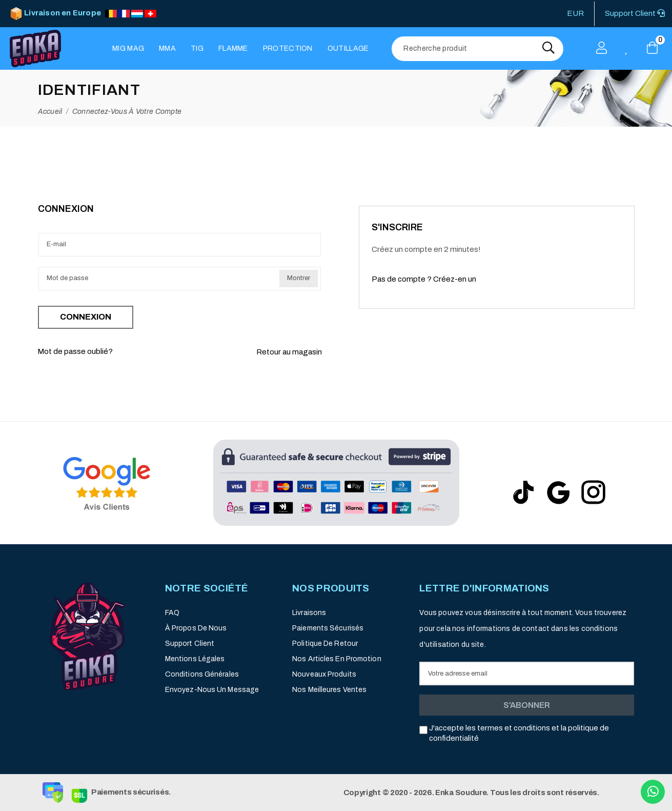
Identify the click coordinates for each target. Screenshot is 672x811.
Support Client (635, 13)
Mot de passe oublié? (75, 351)
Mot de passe (67, 278)
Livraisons (309, 613)
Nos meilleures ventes (329, 690)
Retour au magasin (289, 352)
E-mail (56, 244)
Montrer (299, 278)
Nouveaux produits (324, 674)
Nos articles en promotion (337, 659)
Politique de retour (325, 644)
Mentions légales (195, 659)
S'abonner (527, 705)
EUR (575, 13)
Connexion (86, 317)
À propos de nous (196, 628)
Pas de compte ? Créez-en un (424, 279)
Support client (190, 644)
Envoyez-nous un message (212, 690)
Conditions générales (202, 674)
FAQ (172, 613)
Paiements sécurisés (328, 628)
